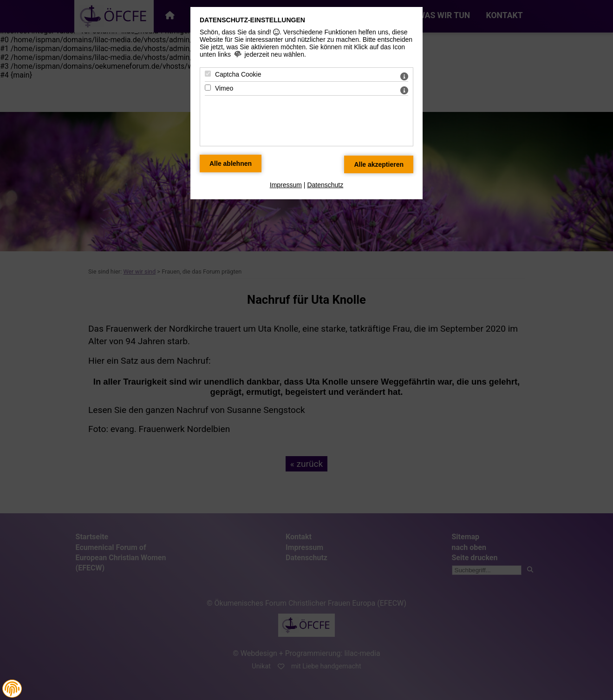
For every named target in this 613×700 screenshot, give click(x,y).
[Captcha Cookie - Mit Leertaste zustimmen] (208, 74)
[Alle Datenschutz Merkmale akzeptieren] (379, 164)
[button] (12, 689)
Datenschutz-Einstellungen (252, 20)
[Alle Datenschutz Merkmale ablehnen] (231, 164)
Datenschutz (325, 185)
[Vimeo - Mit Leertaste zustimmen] (208, 88)
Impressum (286, 185)
